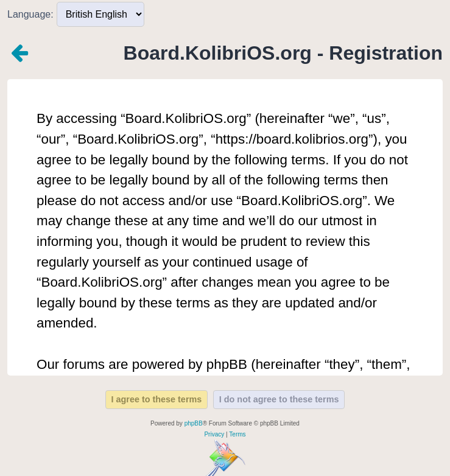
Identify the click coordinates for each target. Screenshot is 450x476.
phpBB (194, 423)
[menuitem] (214, 435)
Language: (30, 14)
